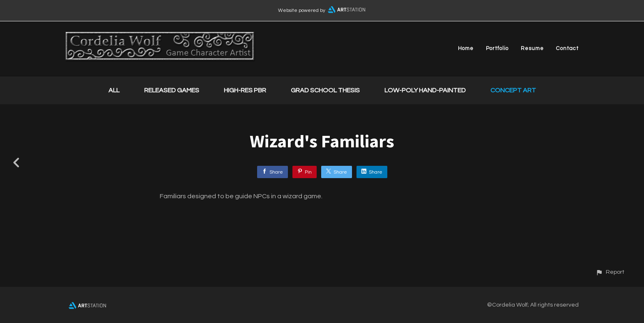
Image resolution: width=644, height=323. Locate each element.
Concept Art (513, 90)
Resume (532, 48)
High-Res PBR (245, 90)
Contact (567, 48)
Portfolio (497, 48)
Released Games (172, 90)
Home (466, 48)
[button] (610, 272)
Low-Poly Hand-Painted (425, 90)
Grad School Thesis (325, 90)
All (114, 90)
